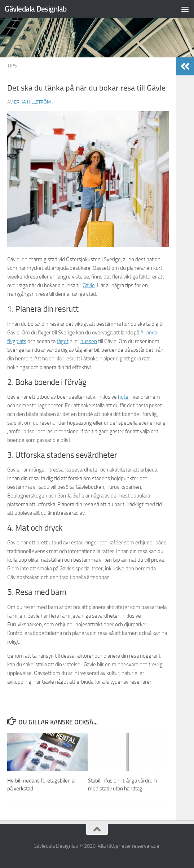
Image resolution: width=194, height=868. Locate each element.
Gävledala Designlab (36, 9)
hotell (124, 397)
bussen (89, 341)
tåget (63, 341)
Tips (12, 66)
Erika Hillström (32, 102)
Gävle (89, 285)
